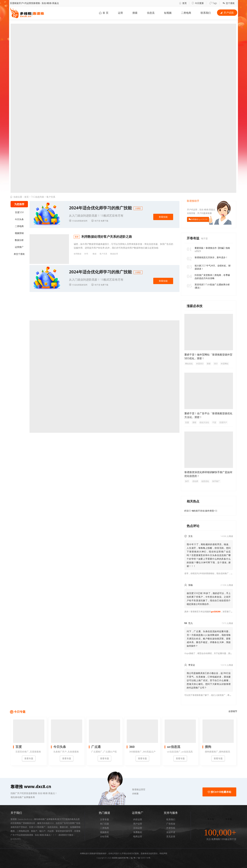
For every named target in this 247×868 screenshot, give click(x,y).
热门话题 (104, 824)
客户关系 (103, 254)
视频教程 (104, 832)
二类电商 (186, 13)
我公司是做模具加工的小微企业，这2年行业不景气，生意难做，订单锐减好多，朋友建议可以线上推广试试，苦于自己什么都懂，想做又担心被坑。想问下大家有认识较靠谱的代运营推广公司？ (209, 680)
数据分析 (19, 240)
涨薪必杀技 (195, 306)
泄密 (209, 364)
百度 (187, 422)
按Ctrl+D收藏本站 (219, 792)
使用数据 (77, 254)
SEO (216, 364)
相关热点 (193, 501)
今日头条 (19, 219)
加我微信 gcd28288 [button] (199, 219)
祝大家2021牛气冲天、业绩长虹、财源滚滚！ (209, 267)
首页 (183, 3)
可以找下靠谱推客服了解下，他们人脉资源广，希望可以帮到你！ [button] (214, 695)
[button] (121, 789)
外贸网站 (225, 364)
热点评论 (193, 526)
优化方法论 (204, 422)
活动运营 (138, 828)
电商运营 (138, 836)
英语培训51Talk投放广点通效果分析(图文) (208, 286)
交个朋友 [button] (229, 3)
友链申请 (171, 832)
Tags (213, 3)
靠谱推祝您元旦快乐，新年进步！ (207, 257)
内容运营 (138, 819)
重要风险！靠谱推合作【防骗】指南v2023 (208, 250)
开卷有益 (193, 238)
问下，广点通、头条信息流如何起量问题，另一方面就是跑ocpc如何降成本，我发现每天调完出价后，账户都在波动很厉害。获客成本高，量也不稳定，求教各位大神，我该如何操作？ (209, 639)
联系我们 (171, 819)
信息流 (151, 13)
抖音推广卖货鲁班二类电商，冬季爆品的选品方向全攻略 (208, 277)
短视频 (168, 13)
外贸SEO (200, 364)
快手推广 (216, 481)
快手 (187, 481)
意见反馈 (171, 836)
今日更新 (198, 3)
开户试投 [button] (227, 13)
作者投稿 (171, 828)
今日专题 (20, 712)
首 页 (104, 13)
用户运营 (138, 824)
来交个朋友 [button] (19, 254)
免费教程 (138, 832)
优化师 (195, 481)
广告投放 (171, 824)
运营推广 (19, 247)
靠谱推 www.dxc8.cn (31, 786)
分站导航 (104, 836)
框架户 (34, 831)
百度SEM (19, 212)
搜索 (135, 13)
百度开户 (223, 422)
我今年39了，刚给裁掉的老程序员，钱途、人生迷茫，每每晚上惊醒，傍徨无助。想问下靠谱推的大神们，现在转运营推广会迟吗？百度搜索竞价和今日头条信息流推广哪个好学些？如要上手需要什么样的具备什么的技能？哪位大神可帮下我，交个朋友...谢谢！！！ (209, 555)
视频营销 (19, 233)
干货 (214, 422)
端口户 (42, 831)
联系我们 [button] (206, 13)
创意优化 (205, 481)
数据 (95, 254)
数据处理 (114, 254)
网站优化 (189, 364)
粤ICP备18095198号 (142, 858)
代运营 (51, 831)
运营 (120, 13)
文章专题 (104, 819)
